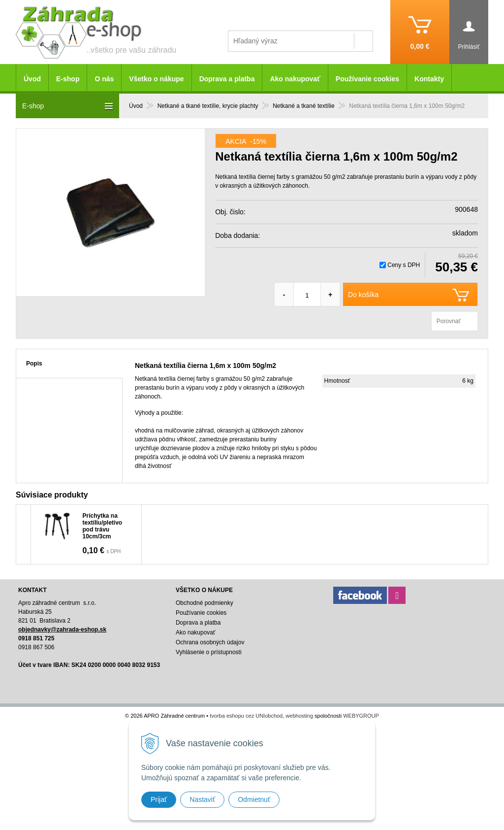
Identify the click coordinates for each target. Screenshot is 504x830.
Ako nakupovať (295, 79)
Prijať (159, 799)
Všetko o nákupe (156, 79)
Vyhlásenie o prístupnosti (209, 652)
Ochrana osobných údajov (210, 642)
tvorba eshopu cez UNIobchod (246, 716)
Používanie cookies (367, 79)
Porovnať (449, 321)
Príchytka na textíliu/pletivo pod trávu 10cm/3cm (103, 526)
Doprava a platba (227, 79)
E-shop (68, 79)
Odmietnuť (254, 799)
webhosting (299, 716)
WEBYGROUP (361, 716)
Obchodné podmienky (205, 603)
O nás (104, 79)
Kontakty (429, 79)
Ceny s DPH (404, 265)
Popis (34, 364)
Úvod (32, 79)
